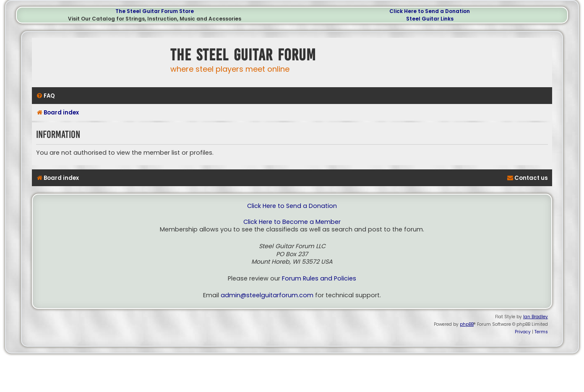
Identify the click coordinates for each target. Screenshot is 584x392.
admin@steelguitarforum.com (267, 295)
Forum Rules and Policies (319, 279)
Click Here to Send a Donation (430, 11)
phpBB (467, 324)
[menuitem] (46, 96)
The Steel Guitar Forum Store (155, 11)
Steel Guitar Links (430, 19)
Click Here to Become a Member (292, 222)
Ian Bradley (536, 317)
